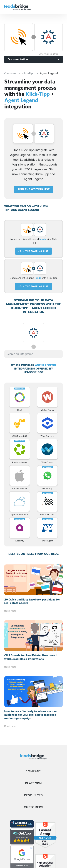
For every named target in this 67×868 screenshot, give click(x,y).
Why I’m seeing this (48, 54)
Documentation (18, 59)
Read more (10, 611)
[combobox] (33, 354)
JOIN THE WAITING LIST (33, 189)
